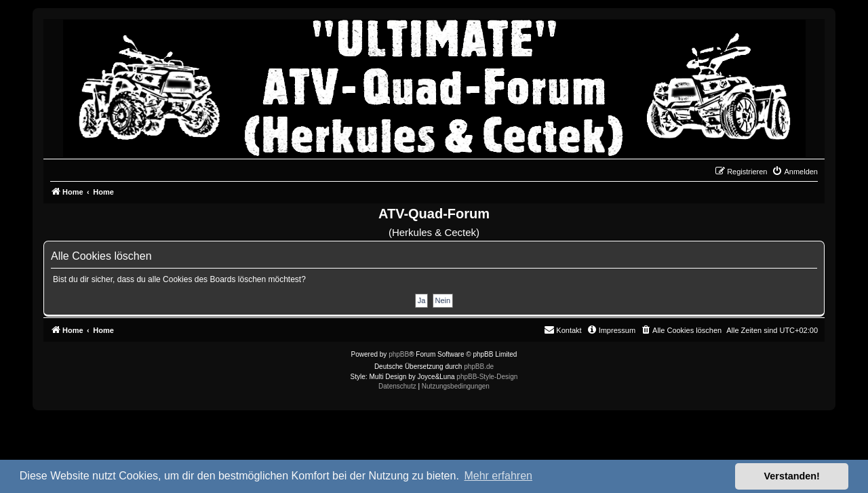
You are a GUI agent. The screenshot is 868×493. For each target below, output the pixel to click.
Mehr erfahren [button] (498, 476)
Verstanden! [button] (792, 476)
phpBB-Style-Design (487, 377)
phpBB (399, 354)
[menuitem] (795, 172)
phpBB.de (479, 367)
